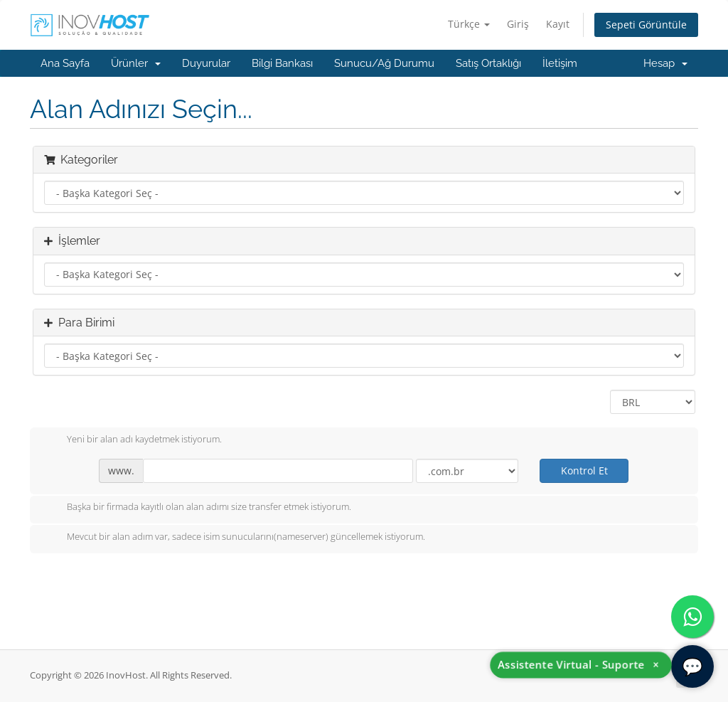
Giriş (518, 24)
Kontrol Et (584, 470)
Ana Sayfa (65, 63)
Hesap (665, 63)
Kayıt (558, 24)
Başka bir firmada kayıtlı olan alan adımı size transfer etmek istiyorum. (198, 508)
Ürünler (136, 63)
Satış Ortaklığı (488, 63)
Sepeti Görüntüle (646, 25)
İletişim (560, 63)
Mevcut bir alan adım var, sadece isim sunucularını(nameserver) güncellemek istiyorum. (235, 538)
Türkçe (469, 24)
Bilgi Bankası (282, 63)
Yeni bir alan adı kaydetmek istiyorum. (133, 440)
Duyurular (206, 63)
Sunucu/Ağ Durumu (384, 63)
